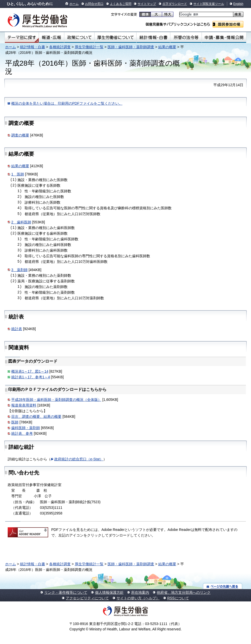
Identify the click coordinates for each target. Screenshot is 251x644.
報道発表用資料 (24, 405)
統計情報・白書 (153, 37)
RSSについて (178, 598)
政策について (79, 37)
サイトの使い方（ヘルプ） (138, 598)
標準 (145, 14)
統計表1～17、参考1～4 (31, 377)
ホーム (74, 4)
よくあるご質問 (121, 4)
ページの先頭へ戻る (223, 586)
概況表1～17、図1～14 (30, 371)
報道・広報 (51, 37)
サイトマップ (147, 4)
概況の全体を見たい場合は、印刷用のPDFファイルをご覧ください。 (67, 103)
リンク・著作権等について (66, 592)
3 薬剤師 (19, 270)
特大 (168, 14)
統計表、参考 (22, 433)
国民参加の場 (228, 24)
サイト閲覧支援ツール (209, 4)
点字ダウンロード (175, 4)
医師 (15, 422)
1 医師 (18, 174)
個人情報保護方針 (109, 592)
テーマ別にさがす (22, 37)
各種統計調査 (60, 47)
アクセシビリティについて (87, 598)
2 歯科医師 (21, 222)
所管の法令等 (186, 37)
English (238, 4)
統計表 (17, 329)
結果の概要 (167, 47)
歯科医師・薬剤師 (26, 428)
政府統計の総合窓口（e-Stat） (79, 459)
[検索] (206, 14)
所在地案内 (140, 592)
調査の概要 (20, 135)
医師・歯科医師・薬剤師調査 (131, 47)
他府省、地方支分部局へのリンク (184, 592)
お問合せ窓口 (94, 4)
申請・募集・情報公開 (224, 37)
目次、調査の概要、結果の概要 (36, 417)
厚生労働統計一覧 (89, 47)
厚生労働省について (116, 37)
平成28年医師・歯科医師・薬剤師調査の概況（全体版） (56, 400)
